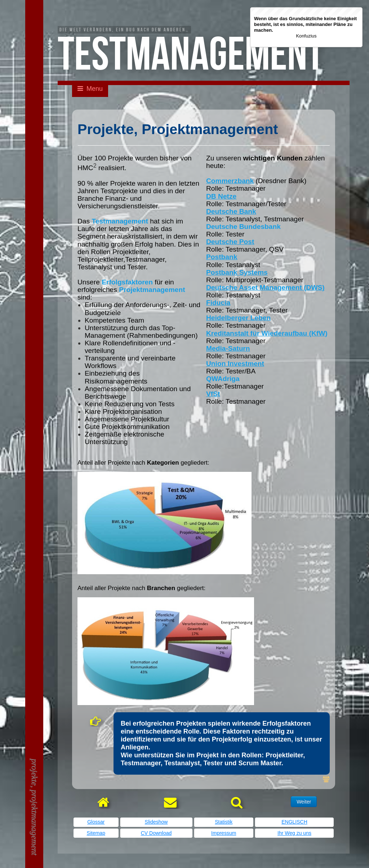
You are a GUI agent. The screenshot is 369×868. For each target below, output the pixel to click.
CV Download (156, 833)
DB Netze (221, 196)
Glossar (96, 822)
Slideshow (156, 822)
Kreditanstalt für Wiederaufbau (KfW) (267, 333)
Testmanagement (120, 221)
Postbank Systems (237, 272)
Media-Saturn (228, 348)
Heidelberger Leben (238, 318)
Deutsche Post (230, 242)
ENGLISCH (294, 822)
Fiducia (218, 303)
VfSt (213, 394)
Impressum (224, 833)
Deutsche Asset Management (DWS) (265, 287)
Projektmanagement (152, 290)
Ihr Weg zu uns (294, 833)
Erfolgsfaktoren (127, 282)
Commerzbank (230, 181)
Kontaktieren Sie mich (35, 132)
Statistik (224, 822)
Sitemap (96, 833)
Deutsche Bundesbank (243, 227)
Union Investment (235, 364)
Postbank (222, 257)
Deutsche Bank (231, 211)
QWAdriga (223, 379)
